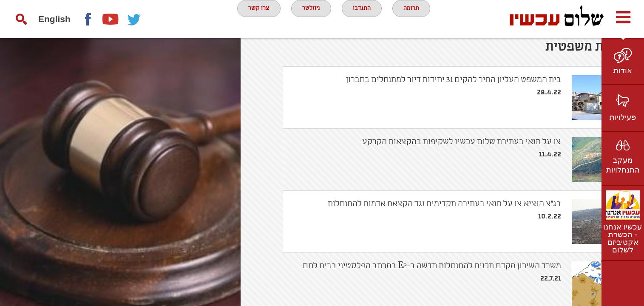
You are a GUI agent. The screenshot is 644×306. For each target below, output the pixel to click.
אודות (623, 71)
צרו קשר (248, 19)
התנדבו (364, 19)
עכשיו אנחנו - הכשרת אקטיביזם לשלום (623, 238)
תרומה (419, 19)
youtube (111, 19)
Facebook (88, 19)
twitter (134, 19)
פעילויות (623, 117)
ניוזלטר (307, 19)
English (54, 19)
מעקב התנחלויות (623, 165)
